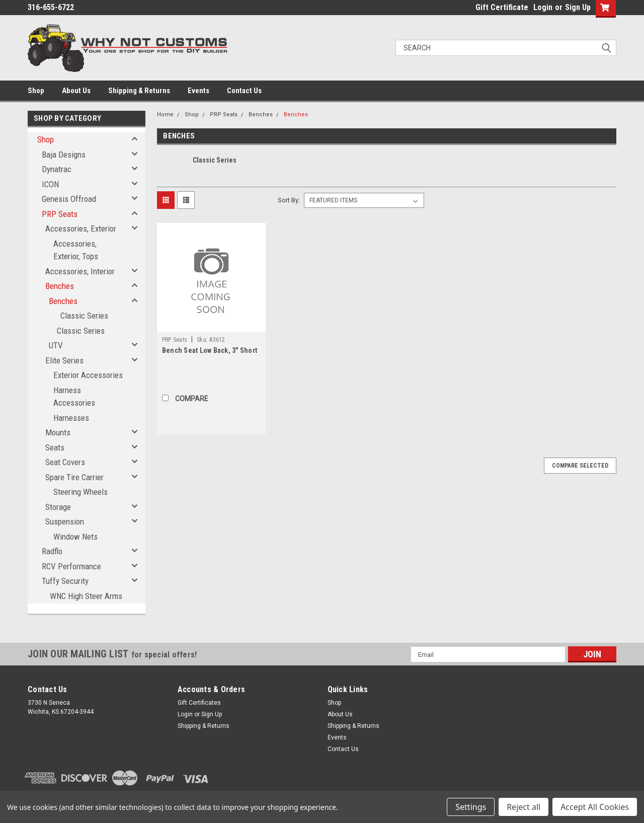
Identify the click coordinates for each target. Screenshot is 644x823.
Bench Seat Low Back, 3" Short (210, 350)
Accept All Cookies (595, 807)
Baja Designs (64, 155)
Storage (58, 507)
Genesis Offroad (69, 199)
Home (165, 115)
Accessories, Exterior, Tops (76, 250)
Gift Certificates (199, 703)
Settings (471, 807)
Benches (60, 286)
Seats (55, 447)
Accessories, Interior (80, 271)
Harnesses (71, 418)
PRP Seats (60, 214)
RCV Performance (71, 566)
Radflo (52, 551)
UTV (56, 345)
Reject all (524, 807)
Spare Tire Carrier (74, 477)
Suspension (65, 521)
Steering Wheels (80, 492)
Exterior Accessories (88, 375)
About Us (76, 91)
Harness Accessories (74, 397)
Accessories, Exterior (81, 229)
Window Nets (75, 537)
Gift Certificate (502, 7)
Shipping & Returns (139, 91)
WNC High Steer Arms (86, 596)
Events (198, 91)
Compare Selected (580, 466)
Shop (36, 91)
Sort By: (289, 200)
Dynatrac (57, 169)
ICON (50, 184)
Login (543, 7)
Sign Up (578, 7)
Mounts (58, 432)
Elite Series (64, 360)
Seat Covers (65, 462)
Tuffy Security (65, 581)
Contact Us (244, 91)
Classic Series (84, 316)
